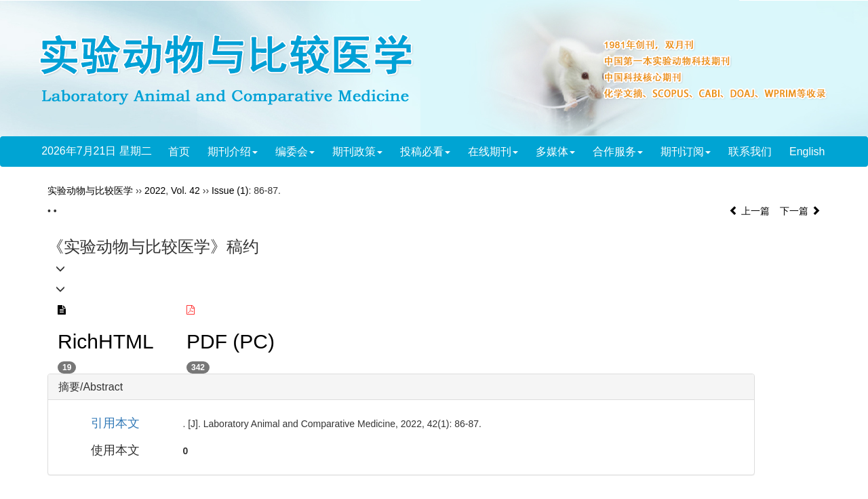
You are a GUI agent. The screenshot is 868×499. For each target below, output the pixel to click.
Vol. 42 (185, 191)
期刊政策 (357, 152)
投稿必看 (425, 152)
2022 (155, 191)
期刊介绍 (233, 152)
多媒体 (555, 152)
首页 (179, 152)
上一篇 (749, 211)
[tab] (401, 387)
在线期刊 (493, 152)
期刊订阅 (686, 152)
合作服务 (618, 152)
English (807, 152)
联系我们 (750, 152)
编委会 (295, 152)
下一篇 (800, 211)
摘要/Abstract (91, 387)
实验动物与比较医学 (90, 191)
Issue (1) (230, 191)
